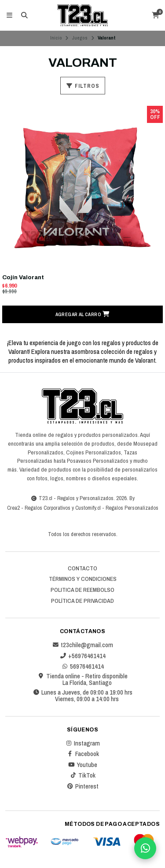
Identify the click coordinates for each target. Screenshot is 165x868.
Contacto (82, 569)
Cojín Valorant (23, 277)
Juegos (80, 38)
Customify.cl (88, 508)
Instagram (82, 743)
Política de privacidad (82, 601)
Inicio (56, 38)
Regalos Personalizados (132, 508)
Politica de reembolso (82, 590)
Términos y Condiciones (83, 579)
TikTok (82, 775)
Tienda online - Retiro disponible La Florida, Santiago (82, 679)
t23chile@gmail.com (82, 645)
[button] (82, 314)
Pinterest (82, 786)
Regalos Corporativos (48, 508)
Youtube (82, 765)
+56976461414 (82, 656)
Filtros (83, 86)
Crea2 (13, 508)
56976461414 (82, 666)
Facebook (83, 754)
